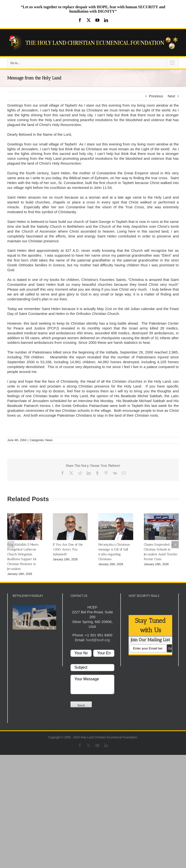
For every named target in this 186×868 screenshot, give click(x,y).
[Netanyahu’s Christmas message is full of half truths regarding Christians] (116, 515)
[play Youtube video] (34, 617)
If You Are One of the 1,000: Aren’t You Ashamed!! (68, 549)
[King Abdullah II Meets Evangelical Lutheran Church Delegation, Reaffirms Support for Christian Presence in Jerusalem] (25, 515)
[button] (11, 545)
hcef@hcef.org (98, 640)
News (49, 440)
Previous (156, 96)
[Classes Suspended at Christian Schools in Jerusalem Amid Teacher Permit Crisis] (161, 515)
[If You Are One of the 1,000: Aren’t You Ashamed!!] (70, 515)
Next (171, 96)
